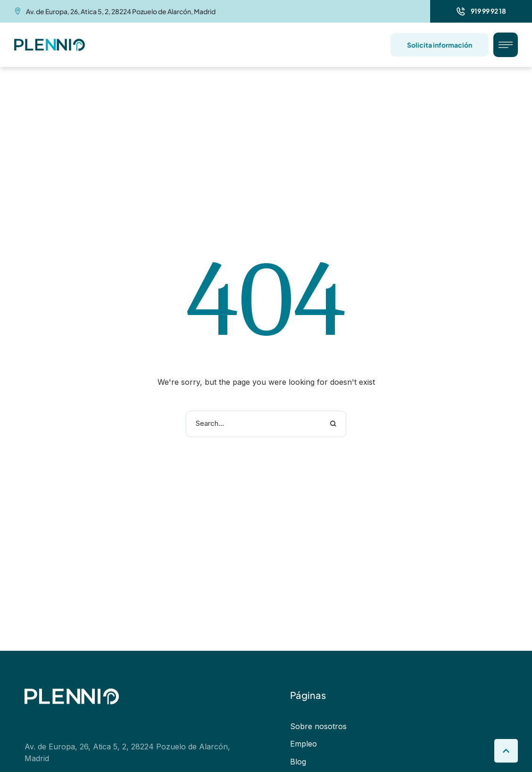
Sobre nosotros (318, 726)
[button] (481, 11)
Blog (298, 762)
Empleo (303, 744)
